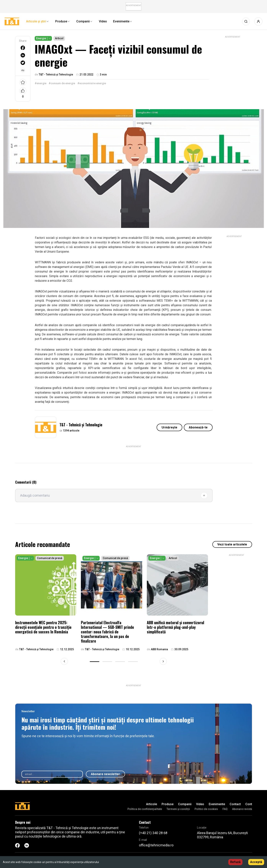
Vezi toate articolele (232, 544)
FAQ (225, 809)
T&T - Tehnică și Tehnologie (81, 425)
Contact (235, 804)
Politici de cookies (206, 809)
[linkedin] (23, 55)
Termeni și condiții (178, 809)
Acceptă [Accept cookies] (256, 862)
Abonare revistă (242, 809)
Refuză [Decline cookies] (235, 862)
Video (200, 804)
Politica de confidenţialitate (145, 809)
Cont (249, 804)
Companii (185, 804)
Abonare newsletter (105, 774)
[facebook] (23, 48)
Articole (152, 804)
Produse (168, 804)
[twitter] (23, 63)
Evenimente (217, 804)
